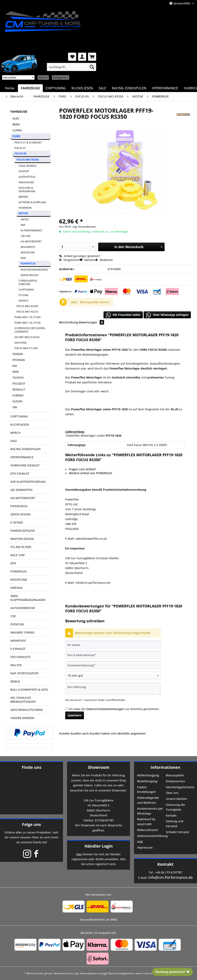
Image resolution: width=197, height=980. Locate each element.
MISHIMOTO (28, 247)
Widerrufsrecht (147, 830)
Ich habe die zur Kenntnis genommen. (114, 709)
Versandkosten (89, 973)
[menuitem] (72, 67)
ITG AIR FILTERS (21, 547)
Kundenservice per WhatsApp (150, 811)
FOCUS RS (20, 154)
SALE (14, 441)
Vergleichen (69, 260)
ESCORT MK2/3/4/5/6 (27, 337)
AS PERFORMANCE (31, 230)
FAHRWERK (25, 208)
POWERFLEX (28, 264)
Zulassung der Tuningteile (176, 807)
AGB (140, 842)
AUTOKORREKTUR (23, 608)
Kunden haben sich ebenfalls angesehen (118, 733)
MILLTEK (16, 665)
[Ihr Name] (113, 645)
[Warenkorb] (92, 57)
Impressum (145, 847)
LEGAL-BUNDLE (28, 166)
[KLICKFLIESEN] (82, 88)
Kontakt (171, 815)
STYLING (24, 295)
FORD (16, 136)
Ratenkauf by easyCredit (146, 822)
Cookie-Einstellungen (146, 790)
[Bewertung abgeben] (113, 676)
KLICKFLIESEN (20, 425)
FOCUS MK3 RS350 (28, 160)
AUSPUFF (24, 171)
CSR (13, 616)
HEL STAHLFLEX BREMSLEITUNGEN (23, 700)
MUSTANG (21, 343)
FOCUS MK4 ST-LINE (26, 348)
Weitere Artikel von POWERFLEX (89, 473)
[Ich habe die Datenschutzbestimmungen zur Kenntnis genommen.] (67, 709)
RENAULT (19, 389)
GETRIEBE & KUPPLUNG (32, 202)
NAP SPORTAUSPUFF (24, 673)
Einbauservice (175, 781)
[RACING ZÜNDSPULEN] (129, 88)
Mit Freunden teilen (123, 315)
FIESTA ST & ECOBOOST (28, 143)
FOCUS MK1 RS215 (27, 312)
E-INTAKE (17, 522)
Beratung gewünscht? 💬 (173, 972)
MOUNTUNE (28, 252)
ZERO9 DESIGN (29, 275)
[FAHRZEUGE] (30, 88)
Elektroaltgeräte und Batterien (148, 800)
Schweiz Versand (177, 832)
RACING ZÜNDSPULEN (25, 449)
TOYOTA (18, 378)
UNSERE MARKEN (22, 718)
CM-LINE (26, 236)
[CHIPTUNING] (56, 88)
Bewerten (104, 260)
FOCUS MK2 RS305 (27, 306)
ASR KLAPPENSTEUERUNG (28, 482)
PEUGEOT (19, 383)
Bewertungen (91, 322)
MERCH (15, 433)
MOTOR (23, 213)
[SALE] (102, 88)
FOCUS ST (20, 148)
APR (13, 563)
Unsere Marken (176, 799)
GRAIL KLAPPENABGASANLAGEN (28, 598)
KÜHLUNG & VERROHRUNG (27, 190)
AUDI (16, 118)
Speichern (75, 715)
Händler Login (99, 846)
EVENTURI (17, 624)
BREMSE (23, 197)
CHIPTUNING (26, 290)
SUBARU (18, 395)
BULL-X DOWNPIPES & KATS (29, 690)
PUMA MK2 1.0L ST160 (28, 323)
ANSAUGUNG (26, 182)
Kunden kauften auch (74, 733)
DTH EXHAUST (20, 473)
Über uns (172, 793)
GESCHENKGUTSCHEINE (27, 710)
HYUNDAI (19, 360)
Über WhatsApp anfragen (167, 315)
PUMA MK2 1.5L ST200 (28, 317)
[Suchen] (92, 67)
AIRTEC (25, 219)
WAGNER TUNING (22, 632)
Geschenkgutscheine (180, 787)
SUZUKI (17, 401)
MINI (16, 372)
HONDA (18, 354)
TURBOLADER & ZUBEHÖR (28, 282)
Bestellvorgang (147, 781)
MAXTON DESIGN (22, 539)
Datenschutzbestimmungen (105, 709)
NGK (23, 258)
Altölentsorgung (148, 775)
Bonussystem (175, 775)
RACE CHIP (18, 555)
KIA (15, 366)
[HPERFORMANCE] (165, 88)
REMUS (15, 681)
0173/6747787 (104, 820)
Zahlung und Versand (175, 824)
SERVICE (23, 301)
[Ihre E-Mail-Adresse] (113, 655)
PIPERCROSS (19, 506)
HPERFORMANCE (22, 457)
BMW (16, 124)
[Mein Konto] (82, 57)
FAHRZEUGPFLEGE (23, 531)
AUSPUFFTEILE (27, 177)
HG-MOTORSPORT (31, 241)
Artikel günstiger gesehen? (80, 256)
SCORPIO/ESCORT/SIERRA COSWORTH (30, 330)
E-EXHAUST (18, 649)
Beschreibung (69, 322)
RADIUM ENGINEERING (34, 270)
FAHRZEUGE (19, 112)
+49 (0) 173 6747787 (169, 872)
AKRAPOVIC (18, 641)
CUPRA (17, 130)
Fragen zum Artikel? (81, 469)
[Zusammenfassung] (113, 665)
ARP (23, 225)
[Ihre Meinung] (113, 689)
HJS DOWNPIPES (21, 490)
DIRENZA (16, 588)
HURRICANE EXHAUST (25, 465)
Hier (79, 854)
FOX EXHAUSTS (20, 657)
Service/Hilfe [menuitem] (180, 3)
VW (15, 407)
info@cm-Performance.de (171, 877)
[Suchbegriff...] (72, 67)
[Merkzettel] (72, 57)
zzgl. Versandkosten (84, 227)
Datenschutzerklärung (151, 836)
